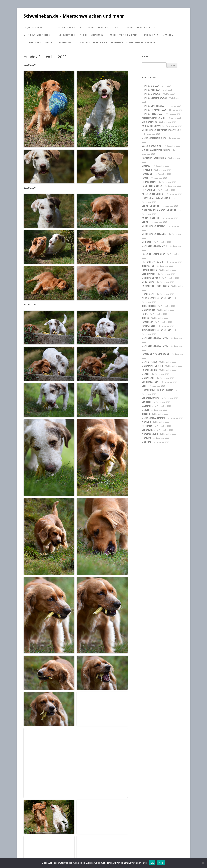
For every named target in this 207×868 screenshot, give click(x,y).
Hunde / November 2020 (154, 110)
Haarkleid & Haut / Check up (156, 198)
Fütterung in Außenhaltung (155, 354)
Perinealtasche (149, 182)
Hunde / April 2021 (151, 90)
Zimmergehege (149, 122)
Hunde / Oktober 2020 (153, 106)
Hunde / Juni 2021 (151, 86)
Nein (161, 863)
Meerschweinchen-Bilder (67, 28)
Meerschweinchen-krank (123, 35)
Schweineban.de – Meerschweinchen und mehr (74, 16)
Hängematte (148, 294)
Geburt (145, 410)
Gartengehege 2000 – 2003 (155, 338)
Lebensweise (148, 430)
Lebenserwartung (151, 398)
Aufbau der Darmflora (153, 126)
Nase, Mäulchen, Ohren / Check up (159, 210)
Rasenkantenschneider (153, 254)
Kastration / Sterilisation (154, 158)
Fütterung (147, 174)
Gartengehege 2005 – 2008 (155, 346)
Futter (145, 178)
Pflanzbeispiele (149, 370)
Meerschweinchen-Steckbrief (104, 28)
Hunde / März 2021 (151, 94)
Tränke (145, 318)
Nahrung (146, 422)
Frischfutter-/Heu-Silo (153, 262)
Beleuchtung (148, 282)
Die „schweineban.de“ (35, 28)
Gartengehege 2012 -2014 (154, 246)
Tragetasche (148, 266)
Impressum (65, 43)
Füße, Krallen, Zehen (152, 186)
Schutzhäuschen (150, 382)
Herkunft (146, 438)
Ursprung (147, 442)
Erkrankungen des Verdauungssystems (161, 130)
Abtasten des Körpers (153, 194)
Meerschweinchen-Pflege (37, 35)
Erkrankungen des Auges (154, 234)
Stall (144, 386)
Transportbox (149, 306)
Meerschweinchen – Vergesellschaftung (81, 35)
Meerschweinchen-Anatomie (160, 35)
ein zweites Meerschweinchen (157, 330)
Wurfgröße (147, 406)
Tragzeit (146, 414)
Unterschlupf (148, 310)
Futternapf (147, 322)
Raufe (145, 314)
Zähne (145, 222)
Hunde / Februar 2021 (153, 114)
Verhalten (147, 242)
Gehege (146, 374)
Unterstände (148, 378)
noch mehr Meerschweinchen (157, 298)
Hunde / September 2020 (154, 98)
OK (152, 863)
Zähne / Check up (150, 206)
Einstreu (146, 166)
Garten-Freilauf (149, 362)
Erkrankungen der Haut (154, 226)
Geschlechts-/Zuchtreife (154, 418)
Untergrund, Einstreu (152, 366)
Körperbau (147, 426)
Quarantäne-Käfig (151, 278)
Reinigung (147, 170)
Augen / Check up (151, 218)
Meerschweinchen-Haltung (142, 28)
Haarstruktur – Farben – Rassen (158, 390)
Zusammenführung (151, 146)
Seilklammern (149, 274)
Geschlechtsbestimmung (154, 138)
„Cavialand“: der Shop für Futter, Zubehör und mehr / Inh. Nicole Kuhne (117, 43)
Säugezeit (147, 402)
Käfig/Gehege (149, 326)
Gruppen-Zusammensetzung (156, 150)
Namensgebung (150, 434)
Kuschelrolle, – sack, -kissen (155, 286)
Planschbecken (149, 270)
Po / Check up (149, 190)
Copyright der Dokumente (38, 43)
